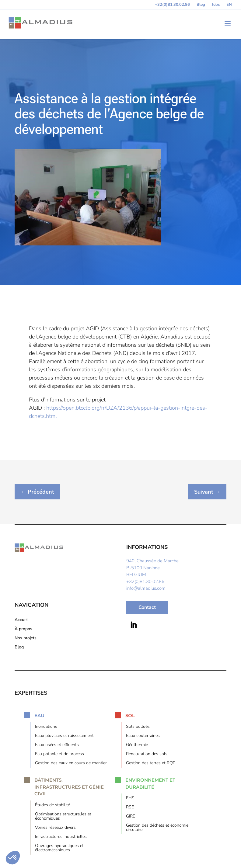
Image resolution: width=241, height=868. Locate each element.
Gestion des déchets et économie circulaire (157, 828)
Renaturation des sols (147, 755)
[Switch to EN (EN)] (229, 6)
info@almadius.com (146, 589)
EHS (130, 799)
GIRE (131, 817)
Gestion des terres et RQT (150, 764)
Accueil (22, 621)
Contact (147, 608)
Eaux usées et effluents (57, 746)
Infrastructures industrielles (61, 838)
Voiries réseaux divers (55, 828)
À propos (23, 630)
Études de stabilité (52, 806)
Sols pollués (138, 727)
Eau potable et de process (59, 755)
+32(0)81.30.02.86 (172, 5)
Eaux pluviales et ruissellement (64, 737)
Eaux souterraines (143, 737)
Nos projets (26, 639)
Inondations (46, 727)
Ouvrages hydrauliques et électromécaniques (59, 849)
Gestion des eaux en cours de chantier (71, 764)
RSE (130, 808)
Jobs (216, 5)
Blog (201, 5)
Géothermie (137, 746)
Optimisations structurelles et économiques (63, 817)
